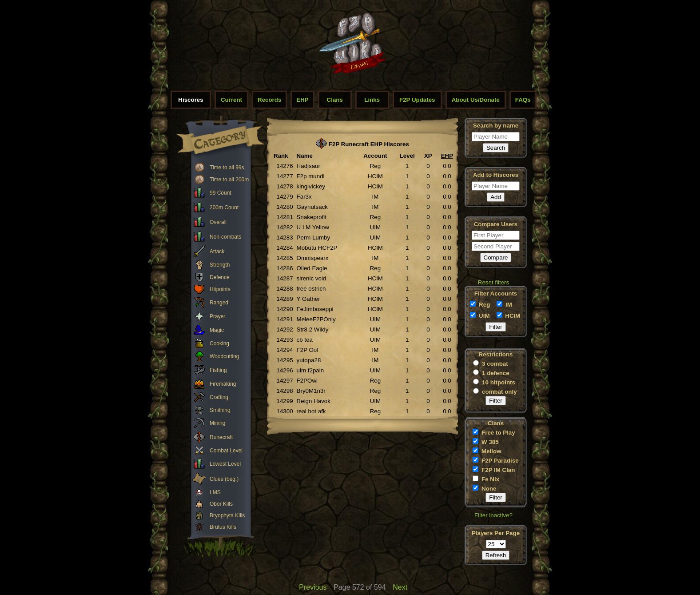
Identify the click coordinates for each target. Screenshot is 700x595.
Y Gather (308, 299)
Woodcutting (225, 356)
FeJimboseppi (315, 309)
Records (269, 100)
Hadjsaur (308, 166)
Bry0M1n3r (311, 391)
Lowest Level (225, 464)
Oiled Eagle (312, 268)
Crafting (219, 397)
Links (372, 100)
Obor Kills (221, 504)
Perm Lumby (314, 238)
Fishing (218, 370)
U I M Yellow (313, 227)
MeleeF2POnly (316, 319)
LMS (215, 492)
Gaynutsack (312, 207)
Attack (217, 252)
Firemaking (223, 384)
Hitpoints (220, 289)
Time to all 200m (229, 180)
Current (231, 100)
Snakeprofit (312, 217)
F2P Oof (308, 350)
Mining (217, 423)
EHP (302, 100)
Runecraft (221, 437)
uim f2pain (310, 370)
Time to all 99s (227, 168)
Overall (218, 222)
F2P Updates (417, 100)
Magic (217, 330)
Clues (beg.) (224, 479)
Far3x (304, 197)
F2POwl (307, 381)
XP (428, 156)
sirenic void (312, 278)
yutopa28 (309, 360)
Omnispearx (313, 258)
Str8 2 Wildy (313, 329)
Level (407, 156)
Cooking (219, 343)
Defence (220, 277)
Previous (313, 587)
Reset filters (493, 282)
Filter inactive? (493, 515)
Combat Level (226, 451)
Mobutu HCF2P (317, 248)
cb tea (305, 340)
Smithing (220, 410)
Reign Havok (314, 401)
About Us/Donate (476, 100)
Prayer (217, 316)
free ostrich (311, 289)
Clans (335, 100)
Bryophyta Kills (227, 515)
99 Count (221, 193)
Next (400, 587)
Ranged (219, 303)
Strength (220, 265)
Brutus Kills (223, 527)
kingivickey (311, 186)
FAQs (523, 100)
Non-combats (225, 237)
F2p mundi (311, 176)
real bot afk (311, 411)
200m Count (224, 208)
